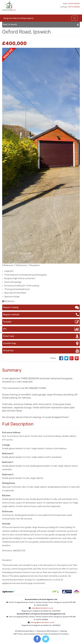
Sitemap (63, 631)
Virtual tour (41, 351)
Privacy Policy (43, 634)
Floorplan (41, 322)
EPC (41, 329)
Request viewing (41, 307)
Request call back (41, 315)
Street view (41, 336)
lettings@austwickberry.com (42, 622)
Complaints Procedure (59, 634)
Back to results (41, 25)
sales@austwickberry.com (42, 608)
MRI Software (52, 631)
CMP (15, 634)
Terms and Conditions (27, 634)
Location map (41, 343)
